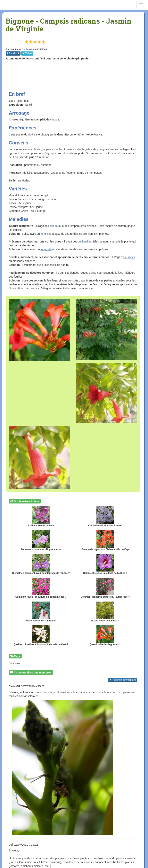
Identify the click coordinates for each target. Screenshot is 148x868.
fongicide (46, 234)
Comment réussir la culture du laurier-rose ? (105, 588)
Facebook (13, 53)
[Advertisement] (77, 72)
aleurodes (129, 257)
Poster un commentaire (123, 680)
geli (11, 845)
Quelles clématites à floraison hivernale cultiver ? (41, 636)
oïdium (53, 226)
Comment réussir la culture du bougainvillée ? (41, 588)
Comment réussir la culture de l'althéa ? (105, 564)
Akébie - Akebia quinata (41, 517)
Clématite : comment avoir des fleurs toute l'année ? (41, 564)
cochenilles (85, 242)
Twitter (27, 53)
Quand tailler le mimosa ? (105, 612)
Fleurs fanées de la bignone (41, 612)
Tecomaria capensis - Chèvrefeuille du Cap (105, 540)
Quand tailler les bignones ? (105, 636)
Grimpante (14, 664)
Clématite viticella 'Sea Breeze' (105, 517)
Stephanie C (17, 50)
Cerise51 (14, 686)
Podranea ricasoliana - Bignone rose (41, 540)
